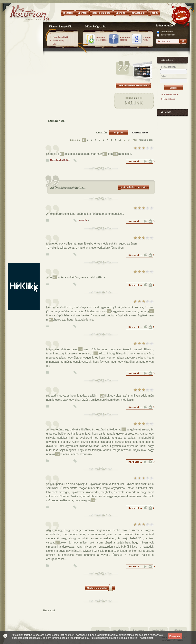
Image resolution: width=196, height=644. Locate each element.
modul (147, 39)
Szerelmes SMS (60, 37)
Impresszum (139, 630)
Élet (54, 44)
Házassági (83, 220)
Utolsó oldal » (146, 140)
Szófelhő (53, 121)
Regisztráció (169, 99)
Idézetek (178, 630)
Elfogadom (175, 636)
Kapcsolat (100, 630)
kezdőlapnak (102, 39)
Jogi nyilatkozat (120, 630)
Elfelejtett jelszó (171, 94)
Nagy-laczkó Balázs (60, 160)
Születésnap (59, 40)
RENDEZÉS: (101, 133)
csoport (125, 39)
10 (120, 140)
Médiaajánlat (159, 630)
